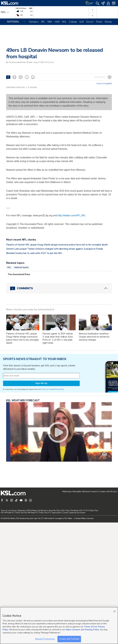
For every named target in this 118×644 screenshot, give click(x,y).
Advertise (86, 492)
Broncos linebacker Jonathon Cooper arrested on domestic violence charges (94, 337)
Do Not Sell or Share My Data (49, 511)
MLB (57, 22)
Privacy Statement (18, 511)
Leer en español (104, 84)
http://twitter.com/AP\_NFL (72, 215)
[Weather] (89, 3)
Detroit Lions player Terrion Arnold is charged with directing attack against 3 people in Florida (54, 249)
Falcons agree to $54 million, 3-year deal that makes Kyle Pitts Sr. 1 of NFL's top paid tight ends (58, 338)
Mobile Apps (67, 492)
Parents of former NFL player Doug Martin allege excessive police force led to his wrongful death (57, 245)
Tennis (99, 22)
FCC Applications (55, 513)
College (73, 22)
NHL (64, 22)
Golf (81, 22)
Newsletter (77, 492)
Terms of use (6, 511)
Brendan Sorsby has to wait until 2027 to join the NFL (34, 253)
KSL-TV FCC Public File (88, 511)
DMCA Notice (32, 511)
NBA (50, 22)
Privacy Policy (59, 389)
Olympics (34, 22)
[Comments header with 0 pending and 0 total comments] (59, 288)
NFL (43, 22)
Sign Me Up (41, 383)
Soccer (90, 22)
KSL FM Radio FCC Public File (12, 513)
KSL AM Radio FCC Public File (36, 513)
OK (114, 611)
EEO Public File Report (70, 511)
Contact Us (94, 492)
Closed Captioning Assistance (74, 513)
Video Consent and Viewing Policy (82, 630)
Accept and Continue (69, 639)
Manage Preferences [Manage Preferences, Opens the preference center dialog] (45, 639)
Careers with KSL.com (108, 492)
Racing (108, 22)
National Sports (21, 267)
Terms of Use (47, 389)
